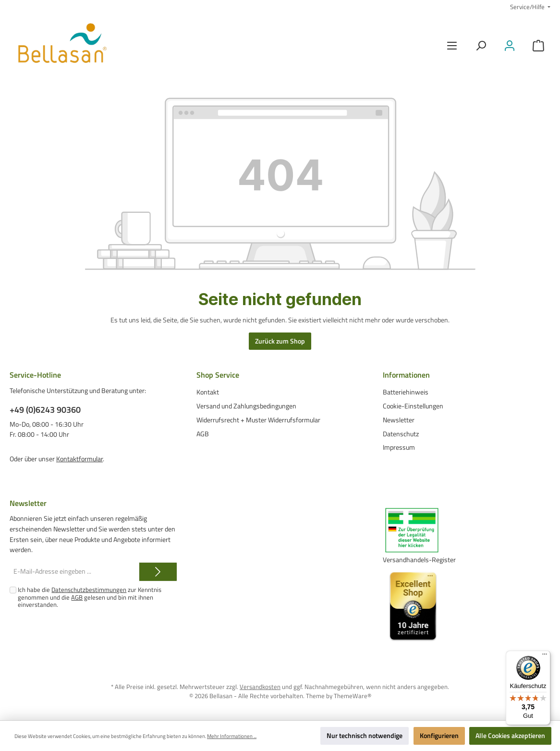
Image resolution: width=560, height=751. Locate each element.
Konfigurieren (439, 736)
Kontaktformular (79, 459)
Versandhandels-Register (419, 560)
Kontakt (208, 392)
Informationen (406, 375)
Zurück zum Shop (280, 341)
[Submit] (158, 572)
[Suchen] (481, 46)
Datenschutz (401, 434)
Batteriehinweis (406, 392)
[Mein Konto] (510, 46)
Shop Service (218, 375)
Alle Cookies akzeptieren (510, 736)
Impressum (399, 447)
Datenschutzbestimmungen (89, 590)
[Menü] (452, 46)
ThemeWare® (353, 696)
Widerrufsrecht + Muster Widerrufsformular (258, 420)
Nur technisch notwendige (365, 736)
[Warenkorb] (538, 46)
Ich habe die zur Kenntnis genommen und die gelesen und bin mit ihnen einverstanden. (90, 597)
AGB (203, 434)
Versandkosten (260, 687)
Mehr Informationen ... (232, 736)
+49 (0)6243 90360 (45, 410)
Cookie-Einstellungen (413, 406)
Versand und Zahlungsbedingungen (246, 406)
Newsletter (399, 420)
